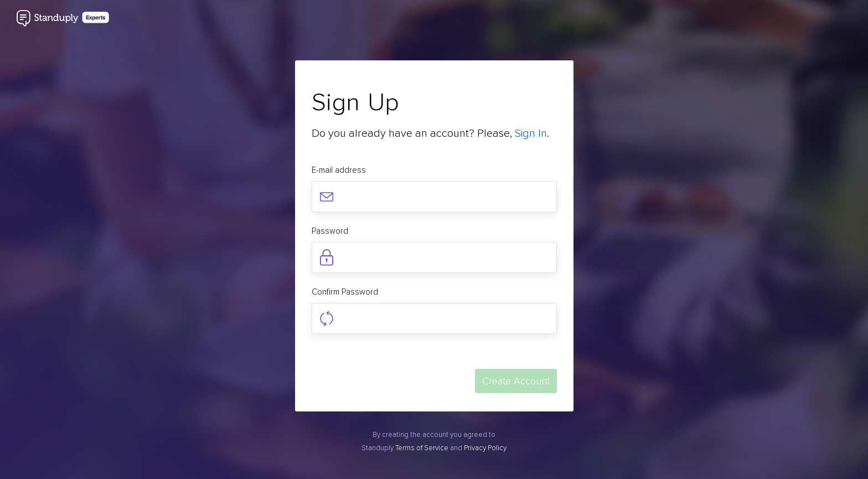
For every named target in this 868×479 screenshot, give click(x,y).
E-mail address (339, 170)
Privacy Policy (485, 448)
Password (330, 231)
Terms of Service (422, 448)
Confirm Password (345, 292)
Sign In (531, 133)
